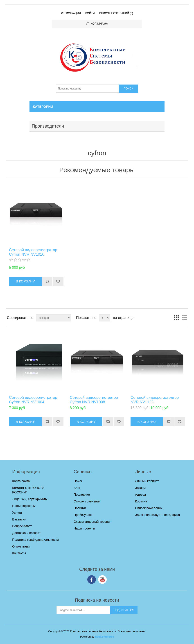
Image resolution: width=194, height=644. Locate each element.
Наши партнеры (24, 506)
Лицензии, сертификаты (30, 499)
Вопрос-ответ (22, 526)
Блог (77, 488)
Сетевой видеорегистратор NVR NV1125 (155, 400)
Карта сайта (21, 481)
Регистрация (71, 13)
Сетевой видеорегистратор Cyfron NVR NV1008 (94, 400)
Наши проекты (84, 528)
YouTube (102, 580)
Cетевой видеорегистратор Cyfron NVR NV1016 (33, 252)
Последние (82, 495)
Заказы (140, 488)
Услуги (17, 513)
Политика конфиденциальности (35, 540)
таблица (176, 318)
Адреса (140, 495)
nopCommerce (104, 637)
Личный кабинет (147, 481)
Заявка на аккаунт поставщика (157, 515)
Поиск (78, 481)
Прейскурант (83, 515)
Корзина (141, 501)
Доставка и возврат (26, 533)
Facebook (92, 580)
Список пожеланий (149, 508)
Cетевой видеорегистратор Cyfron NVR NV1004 (33, 400)
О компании (21, 546)
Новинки (80, 508)
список (184, 318)
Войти (90, 13)
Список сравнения (87, 501)
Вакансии (19, 519)
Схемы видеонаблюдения (92, 522)
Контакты (19, 553)
